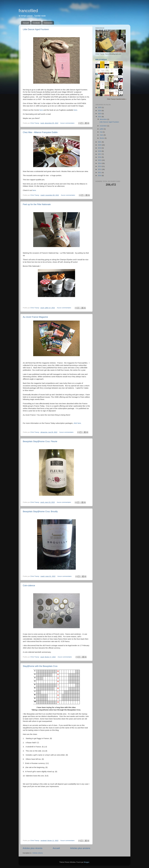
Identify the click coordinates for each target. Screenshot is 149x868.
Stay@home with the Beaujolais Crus (40, 666)
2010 (100, 176)
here (41, 110)
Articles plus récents (33, 848)
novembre (103, 126)
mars (102, 135)
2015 (100, 160)
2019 (100, 148)
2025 (100, 107)
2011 (100, 172)
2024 (100, 111)
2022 (100, 117)
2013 (100, 166)
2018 (100, 151)
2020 (100, 145)
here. (34, 190)
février (102, 138)
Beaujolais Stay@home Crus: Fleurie (40, 441)
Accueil (26, 23)
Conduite (36, 23)
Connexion (48, 23)
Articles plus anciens (80, 848)
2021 (100, 142)
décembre (103, 119)
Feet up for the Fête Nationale (37, 204)
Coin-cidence (29, 586)
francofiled (28, 11)
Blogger (87, 862)
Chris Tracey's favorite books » (117, 99)
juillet (102, 129)
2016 (100, 157)
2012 (100, 169)
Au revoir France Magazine (35, 317)
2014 (100, 163)
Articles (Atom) (38, 853)
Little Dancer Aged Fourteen (36, 29)
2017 (100, 154)
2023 (100, 114)
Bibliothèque (101, 60)
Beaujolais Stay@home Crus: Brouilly (40, 512)
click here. (77, 423)
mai (101, 132)
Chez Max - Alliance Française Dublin (40, 132)
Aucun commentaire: (68, 123)
